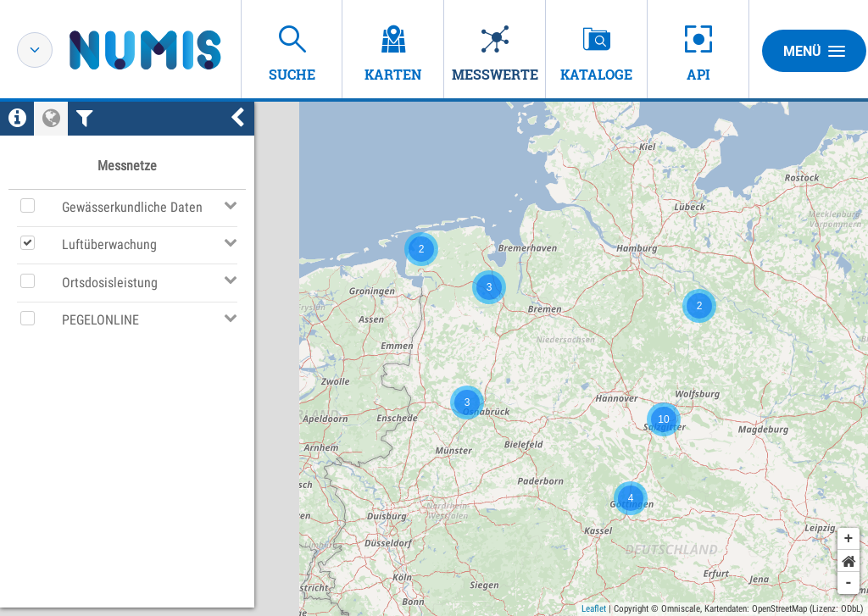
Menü (814, 51)
